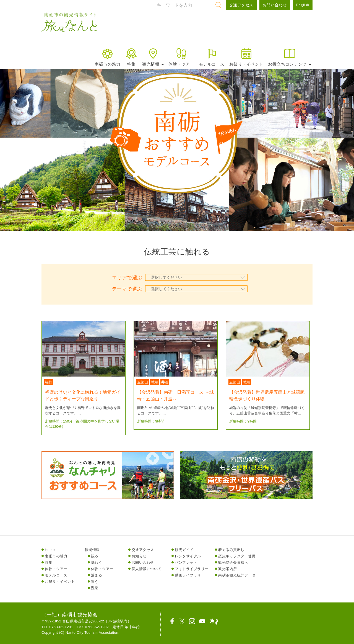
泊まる (97, 575)
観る (95, 556)
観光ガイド (184, 550)
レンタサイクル (188, 556)
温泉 (95, 588)
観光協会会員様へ (233, 562)
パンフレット (186, 562)
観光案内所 (228, 569)
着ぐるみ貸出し (231, 550)
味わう (97, 562)
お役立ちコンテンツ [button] (290, 57)
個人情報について (147, 569)
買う (95, 582)
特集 (131, 57)
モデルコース (212, 57)
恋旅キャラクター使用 (237, 556)
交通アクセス (241, 5)
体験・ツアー (181, 57)
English (303, 5)
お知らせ (139, 556)
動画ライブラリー (190, 575)
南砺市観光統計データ (237, 575)
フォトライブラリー (192, 569)
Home (50, 550)
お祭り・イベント (246, 57)
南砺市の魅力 (107, 57)
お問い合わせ (275, 5)
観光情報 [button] (153, 57)
